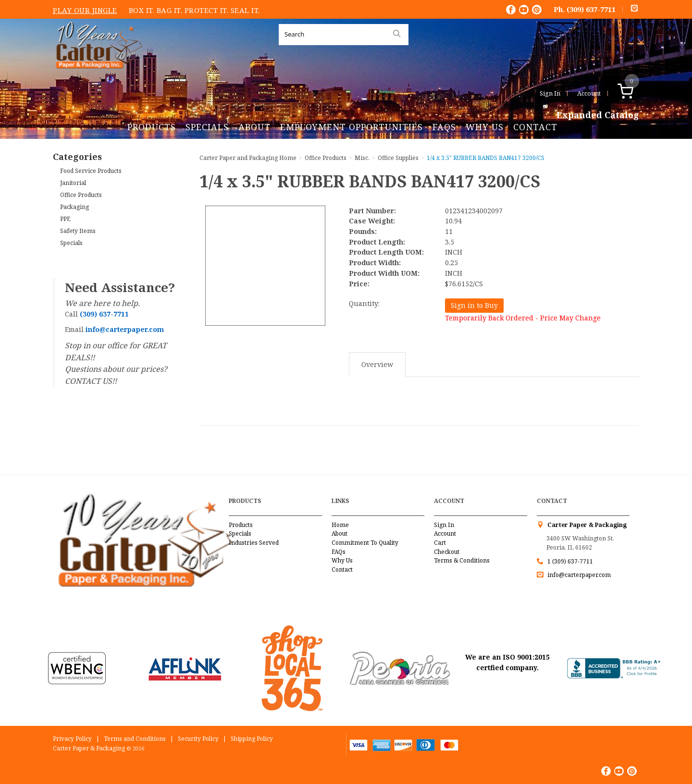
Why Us (485, 127)
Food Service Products (91, 171)
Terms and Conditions (135, 739)
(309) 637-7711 (591, 9)
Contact (535, 127)
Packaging (74, 207)
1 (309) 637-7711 (570, 561)
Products (152, 127)
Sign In (550, 93)
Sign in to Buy (474, 305)
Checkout (447, 552)
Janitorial (73, 183)
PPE (65, 219)
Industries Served (254, 543)
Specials (207, 127)
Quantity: (364, 303)
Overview (377, 364)
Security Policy (198, 739)
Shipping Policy (252, 739)
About (254, 127)
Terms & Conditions (462, 560)
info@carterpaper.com (578, 575)
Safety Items (78, 231)
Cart (440, 543)
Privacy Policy (72, 739)
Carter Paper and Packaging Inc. (97, 76)
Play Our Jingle (85, 10)
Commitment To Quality (365, 543)
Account (589, 93)
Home (340, 525)
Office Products (81, 195)
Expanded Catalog (598, 115)
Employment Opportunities (352, 127)
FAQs (444, 127)
